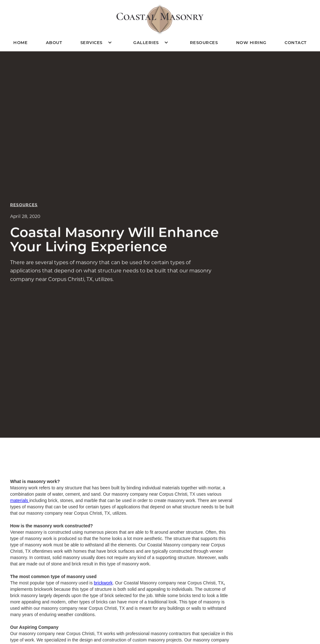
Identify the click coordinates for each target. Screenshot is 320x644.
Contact (296, 42)
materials (20, 500)
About (54, 42)
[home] (160, 19)
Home (20, 42)
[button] (98, 42)
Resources (204, 42)
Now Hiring (251, 42)
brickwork (103, 583)
